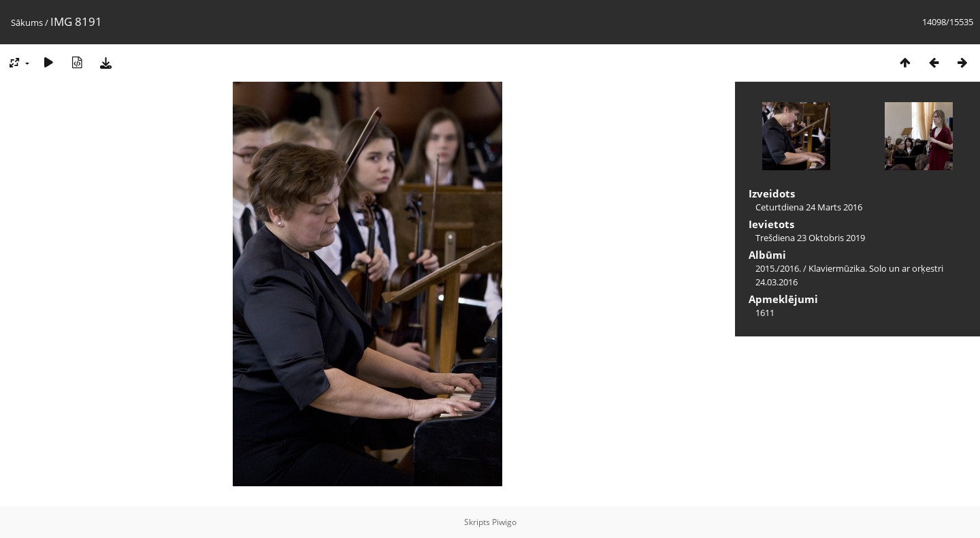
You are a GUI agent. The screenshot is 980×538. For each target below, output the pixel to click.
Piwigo (504, 522)
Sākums (27, 22)
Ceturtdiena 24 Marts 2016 (809, 207)
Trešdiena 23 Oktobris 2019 (810, 238)
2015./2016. (778, 268)
